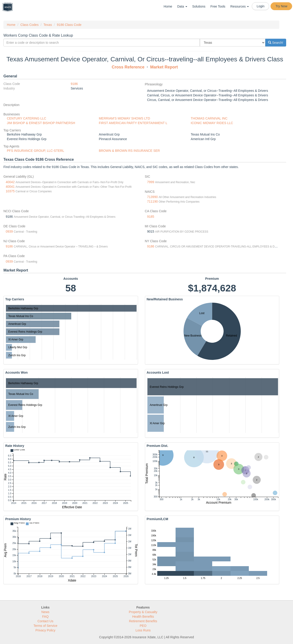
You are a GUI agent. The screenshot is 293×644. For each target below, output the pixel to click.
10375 (10, 191)
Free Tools (218, 6)
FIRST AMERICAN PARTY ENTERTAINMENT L (133, 123)
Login (260, 6)
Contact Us (45, 621)
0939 (9, 231)
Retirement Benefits (143, 621)
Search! (276, 43)
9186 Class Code (69, 25)
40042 (10, 182)
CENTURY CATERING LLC (27, 118)
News (45, 612)
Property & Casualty (143, 612)
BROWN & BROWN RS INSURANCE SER (129, 151)
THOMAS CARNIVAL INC (209, 118)
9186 (74, 84)
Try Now (281, 6)
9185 (151, 217)
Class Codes (29, 25)
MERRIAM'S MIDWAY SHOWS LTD (125, 118)
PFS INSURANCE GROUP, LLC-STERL (35, 151)
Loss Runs (143, 630)
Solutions (199, 6)
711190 (153, 201)
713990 (153, 197)
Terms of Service (45, 626)
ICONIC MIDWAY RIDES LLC (212, 123)
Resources (240, 6)
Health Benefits (143, 617)
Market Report (164, 67)
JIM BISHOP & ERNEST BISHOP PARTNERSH (41, 123)
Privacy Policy (45, 630)
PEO (143, 626)
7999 (151, 182)
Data (182, 6)
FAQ (45, 617)
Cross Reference (128, 67)
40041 (10, 187)
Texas (48, 25)
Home (168, 6)
